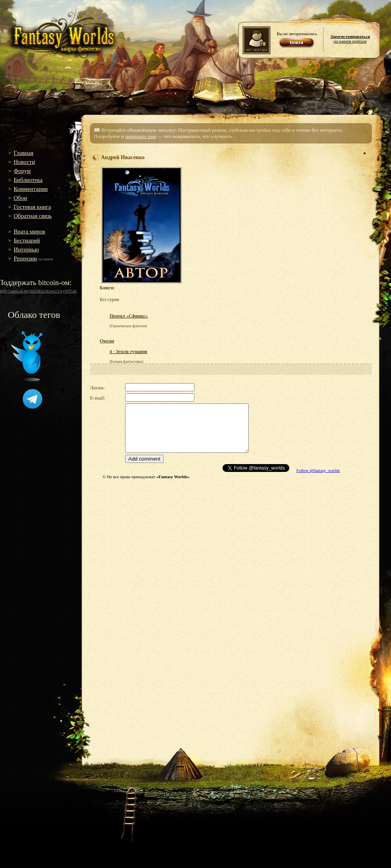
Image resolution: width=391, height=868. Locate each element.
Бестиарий (27, 240)
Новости (24, 162)
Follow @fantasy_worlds (318, 470)
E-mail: (98, 398)
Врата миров (30, 231)
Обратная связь (33, 216)
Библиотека (28, 180)
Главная (23, 153)
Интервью (26, 249)
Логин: (97, 388)
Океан (107, 341)
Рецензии (25, 258)
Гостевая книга (32, 207)
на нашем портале (350, 39)
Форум (22, 171)
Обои (20, 198)
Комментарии (31, 189)
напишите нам (141, 136)
